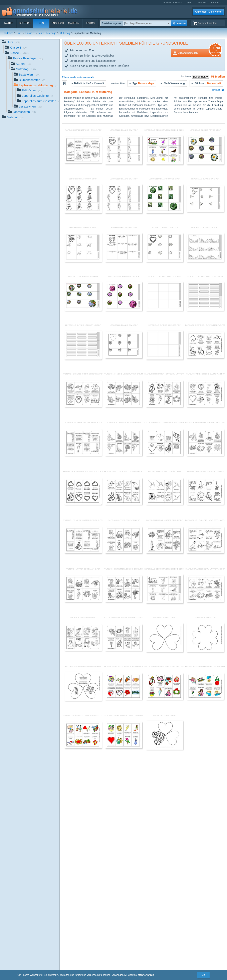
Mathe (8, 23)
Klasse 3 (30, 33)
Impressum (217, 3)
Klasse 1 (16, 48)
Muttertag (65, 33)
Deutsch (25, 23)
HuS (41, 23)
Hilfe (190, 3)
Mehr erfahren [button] (146, 975)
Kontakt (202, 3)
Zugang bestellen (199, 53)
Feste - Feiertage (47, 33)
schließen (218, 90)
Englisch (58, 23)
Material (74, 23)
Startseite (8, 33)
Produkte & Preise (172, 3)
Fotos (90, 23)
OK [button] (203, 975)
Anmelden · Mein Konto (208, 12)
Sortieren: (186, 77)
